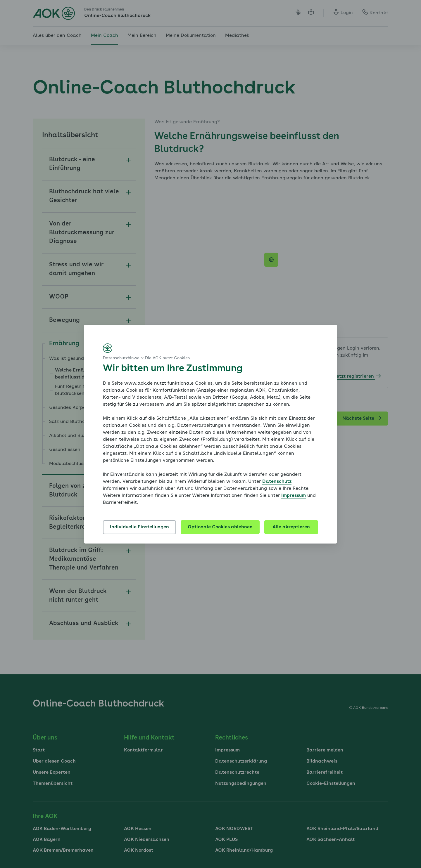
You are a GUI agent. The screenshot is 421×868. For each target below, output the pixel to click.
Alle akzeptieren (291, 527)
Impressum (294, 496)
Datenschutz (277, 482)
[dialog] (210, 434)
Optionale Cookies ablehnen (220, 527)
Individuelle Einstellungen (139, 527)
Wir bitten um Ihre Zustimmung (173, 369)
